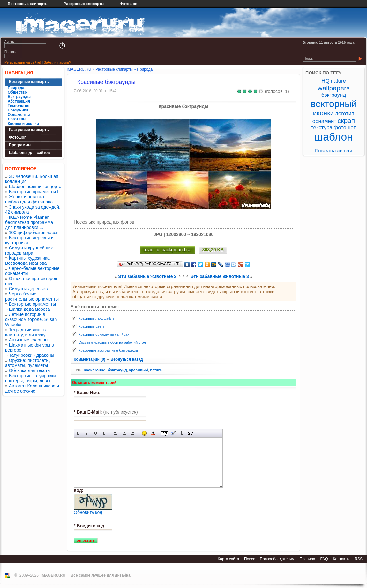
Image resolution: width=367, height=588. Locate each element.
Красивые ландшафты (97, 318)
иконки (323, 113)
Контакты (341, 559)
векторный (333, 104)
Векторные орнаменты (32, 304)
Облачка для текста (30, 370)
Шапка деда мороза (30, 309)
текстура (322, 128)
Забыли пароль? (57, 62)
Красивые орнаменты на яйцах (104, 334)
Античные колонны (29, 340)
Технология (19, 106)
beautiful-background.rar (168, 250)
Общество (17, 92)
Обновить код (88, 512)
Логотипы (17, 119)
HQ (325, 81)
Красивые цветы (92, 326)
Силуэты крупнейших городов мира (29, 250)
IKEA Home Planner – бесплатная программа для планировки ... (29, 222)
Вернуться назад (127, 359)
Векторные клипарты (28, 4)
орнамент (324, 121)
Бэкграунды (19, 97)
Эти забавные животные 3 (220, 276)
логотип (345, 114)
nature (156, 370)
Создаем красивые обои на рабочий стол (112, 342)
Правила (307, 559)
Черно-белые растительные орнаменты (32, 296)
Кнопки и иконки (23, 124)
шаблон (334, 137)
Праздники (18, 110)
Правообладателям (277, 559)
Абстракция (19, 101)
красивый (139, 370)
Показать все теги (333, 151)
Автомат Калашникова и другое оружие (32, 388)
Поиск (249, 559)
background (95, 370)
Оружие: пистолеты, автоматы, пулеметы (28, 363)
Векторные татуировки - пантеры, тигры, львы (32, 378)
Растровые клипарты (84, 4)
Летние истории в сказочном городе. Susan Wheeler (31, 319)
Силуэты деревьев (28, 289)
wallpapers (333, 88)
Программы (20, 145)
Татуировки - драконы (32, 355)
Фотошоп (128, 4)
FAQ (324, 559)
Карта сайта (228, 559)
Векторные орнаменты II (34, 192)
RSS (359, 559)
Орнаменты (19, 115)
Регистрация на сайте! (23, 62)
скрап (346, 121)
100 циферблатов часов (34, 233)
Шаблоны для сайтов (29, 153)
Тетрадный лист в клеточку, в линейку (25, 332)
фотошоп (345, 128)
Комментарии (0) (90, 359)
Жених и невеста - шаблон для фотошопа (29, 199)
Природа (16, 88)
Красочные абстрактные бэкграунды (108, 350)
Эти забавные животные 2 (147, 276)
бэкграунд (117, 370)
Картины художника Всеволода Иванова (27, 261)
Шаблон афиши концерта (35, 187)
